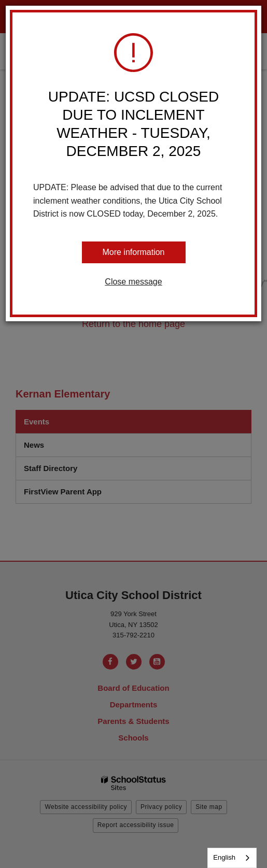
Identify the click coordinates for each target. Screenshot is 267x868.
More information (133, 252)
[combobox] (232, 858)
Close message (133, 282)
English (224, 857)
